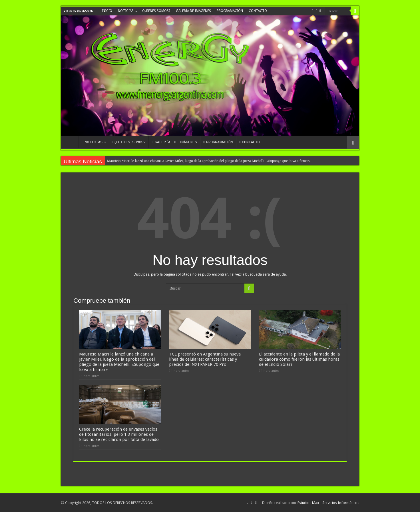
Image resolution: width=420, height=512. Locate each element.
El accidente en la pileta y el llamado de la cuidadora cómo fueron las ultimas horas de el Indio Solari (299, 359)
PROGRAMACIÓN (230, 11)
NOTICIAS (126, 11)
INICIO (107, 11)
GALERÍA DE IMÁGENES (193, 11)
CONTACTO (258, 11)
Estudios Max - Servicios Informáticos (328, 503)
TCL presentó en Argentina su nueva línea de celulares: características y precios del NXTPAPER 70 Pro (205, 359)
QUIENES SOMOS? (156, 11)
